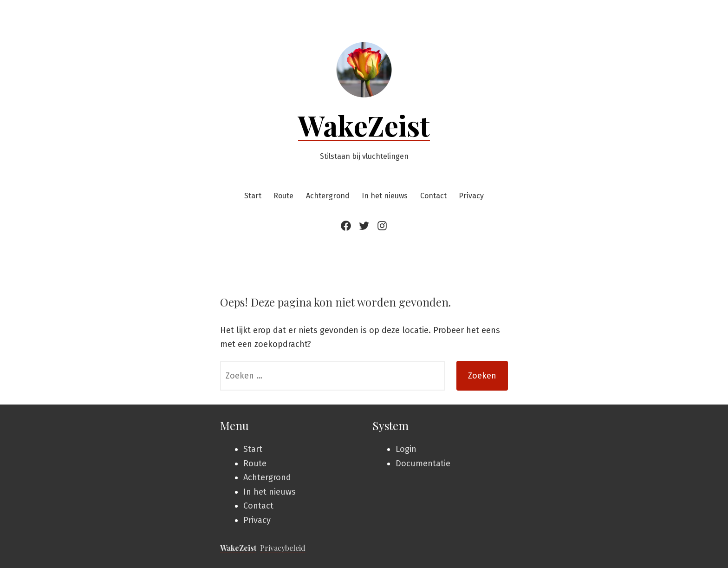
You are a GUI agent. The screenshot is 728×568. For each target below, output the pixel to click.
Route (283, 196)
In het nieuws (385, 196)
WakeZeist (364, 125)
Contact (433, 196)
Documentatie (423, 464)
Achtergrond (328, 196)
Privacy (471, 196)
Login (406, 449)
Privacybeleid (283, 548)
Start (253, 196)
